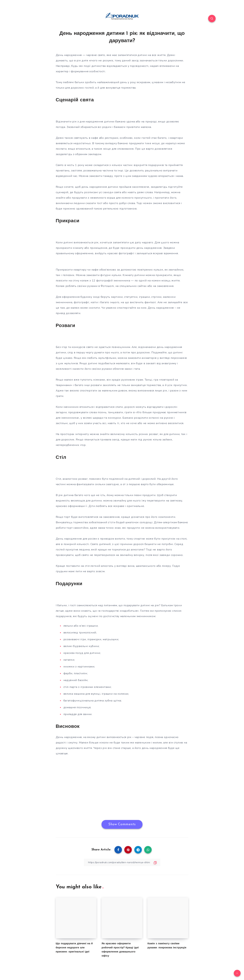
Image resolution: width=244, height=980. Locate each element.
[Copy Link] (122, 862)
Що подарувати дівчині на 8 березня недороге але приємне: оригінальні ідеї (74, 948)
